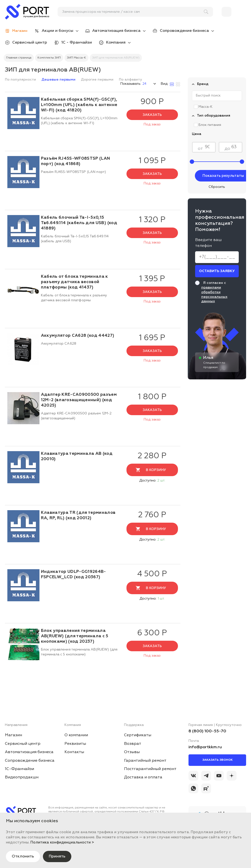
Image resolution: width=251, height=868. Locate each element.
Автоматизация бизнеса (116, 31)
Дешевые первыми (59, 80)
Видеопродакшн (22, 777)
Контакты (74, 752)
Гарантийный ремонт (145, 761)
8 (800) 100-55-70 (207, 731)
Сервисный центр (30, 43)
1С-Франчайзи (19, 769)
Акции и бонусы (57, 31)
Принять (57, 856)
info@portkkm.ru (205, 747)
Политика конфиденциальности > (62, 842)
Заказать (152, 115)
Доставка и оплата (143, 777)
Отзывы (132, 752)
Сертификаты (138, 735)
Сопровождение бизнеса (184, 31)
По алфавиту (130, 80)
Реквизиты (75, 744)
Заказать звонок (217, 760)
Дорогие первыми (98, 80)
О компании (76, 735)
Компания (116, 43)
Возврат (133, 744)
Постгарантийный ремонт (150, 769)
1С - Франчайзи (77, 43)
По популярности (21, 80)
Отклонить (23, 856)
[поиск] (133, 12)
